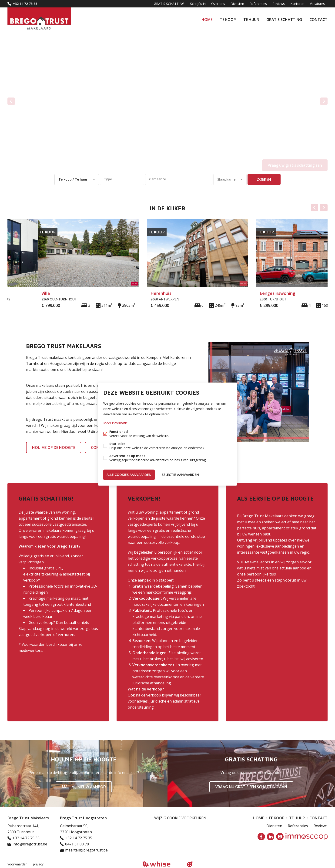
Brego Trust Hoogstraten (83, 818)
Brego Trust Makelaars (28, 818)
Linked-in (271, 837)
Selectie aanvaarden (180, 475)
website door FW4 (190, 864)
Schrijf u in (198, 4)
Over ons (218, 4)
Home (207, 20)
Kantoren (297, 4)
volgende (324, 101)
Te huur (251, 20)
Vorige (315, 208)
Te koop (228, 20)
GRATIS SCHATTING (284, 20)
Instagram (280, 837)
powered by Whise (162, 864)
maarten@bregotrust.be (86, 850)
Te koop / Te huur (73, 179)
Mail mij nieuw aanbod (84, 787)
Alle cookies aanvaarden (129, 475)
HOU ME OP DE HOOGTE (54, 447)
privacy (38, 864)
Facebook (261, 837)
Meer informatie (116, 423)
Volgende (324, 208)
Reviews (279, 4)
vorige (11, 101)
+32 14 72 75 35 (25, 4)
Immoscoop (307, 836)
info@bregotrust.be (30, 844)
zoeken (264, 179)
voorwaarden (17, 864)
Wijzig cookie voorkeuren (180, 818)
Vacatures (317, 4)
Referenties (258, 4)
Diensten (237, 4)
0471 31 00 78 (77, 844)
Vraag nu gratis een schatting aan (251, 787)
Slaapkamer (227, 179)
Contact (318, 20)
